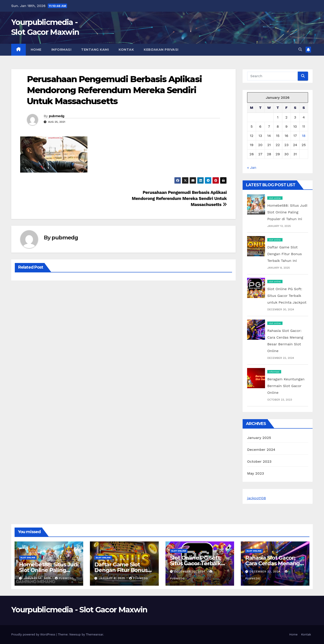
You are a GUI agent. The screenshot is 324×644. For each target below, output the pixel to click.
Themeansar (95, 634)
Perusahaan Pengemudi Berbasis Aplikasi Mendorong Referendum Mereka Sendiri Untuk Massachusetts (114, 90)
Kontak (126, 50)
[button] (300, 49)
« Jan (252, 168)
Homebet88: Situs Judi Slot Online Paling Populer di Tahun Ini (287, 212)
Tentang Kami (95, 50)
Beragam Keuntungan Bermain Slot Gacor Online (286, 386)
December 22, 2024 (266, 572)
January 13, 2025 (38, 578)
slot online (275, 198)
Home (36, 50)
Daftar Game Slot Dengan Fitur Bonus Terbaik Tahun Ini (285, 254)
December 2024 (261, 450)
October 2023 (259, 461)
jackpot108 (257, 498)
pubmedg (57, 116)
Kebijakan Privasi (161, 50)
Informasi (61, 50)
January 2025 (259, 438)
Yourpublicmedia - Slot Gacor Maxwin (79, 610)
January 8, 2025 (112, 578)
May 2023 (256, 473)
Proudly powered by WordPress (34, 634)
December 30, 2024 (190, 572)
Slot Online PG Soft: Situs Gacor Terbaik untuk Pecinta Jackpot (287, 296)
